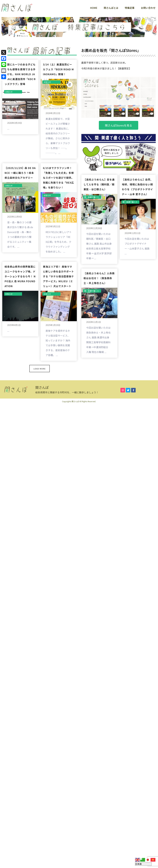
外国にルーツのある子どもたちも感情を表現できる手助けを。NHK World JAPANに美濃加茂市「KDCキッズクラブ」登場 (20, 74)
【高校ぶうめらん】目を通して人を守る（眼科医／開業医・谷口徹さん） (99, 184)
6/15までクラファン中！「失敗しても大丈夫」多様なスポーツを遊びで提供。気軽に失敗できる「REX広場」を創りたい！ (58, 178)
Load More (40, 369)
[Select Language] (143, 864)
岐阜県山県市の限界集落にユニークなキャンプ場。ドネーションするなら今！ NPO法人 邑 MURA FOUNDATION (20, 276)
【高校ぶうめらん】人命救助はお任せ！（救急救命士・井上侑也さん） (99, 278)
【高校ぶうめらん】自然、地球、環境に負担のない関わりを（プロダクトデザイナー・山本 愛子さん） (137, 187)
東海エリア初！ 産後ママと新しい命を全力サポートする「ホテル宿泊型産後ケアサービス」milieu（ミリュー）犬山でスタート (58, 276)
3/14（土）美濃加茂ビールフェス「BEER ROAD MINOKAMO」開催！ (58, 69)
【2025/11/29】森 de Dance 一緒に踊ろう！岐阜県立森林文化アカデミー (20, 173)
